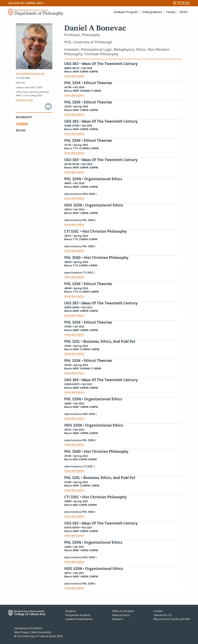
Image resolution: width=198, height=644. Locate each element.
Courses (22, 124)
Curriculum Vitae (24, 100)
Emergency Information (28, 628)
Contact (158, 611)
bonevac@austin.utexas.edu (30, 73)
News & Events (121, 615)
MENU (184, 12)
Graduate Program (126, 12)
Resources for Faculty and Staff (172, 619)
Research (118, 619)
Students (71, 611)
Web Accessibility (41, 632)
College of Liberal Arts (26, 3)
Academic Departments (79, 619)
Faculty (171, 12)
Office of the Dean (123, 611)
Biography (24, 117)
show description (74, 76)
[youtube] (48, 109)
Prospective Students (78, 615)
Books (21, 130)
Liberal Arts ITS (163, 615)
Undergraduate (152, 12)
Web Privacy (21, 632)
